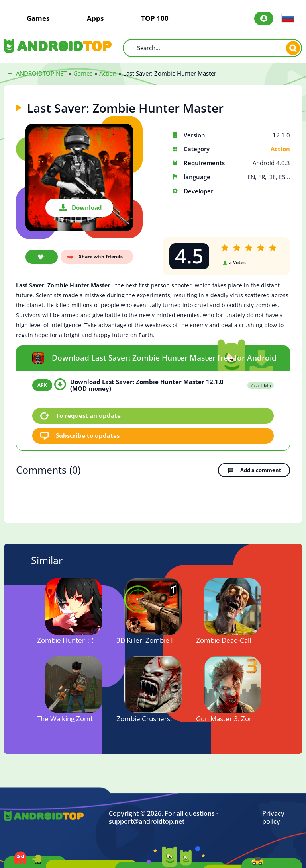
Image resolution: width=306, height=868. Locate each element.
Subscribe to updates (88, 435)
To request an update (89, 415)
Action (280, 149)
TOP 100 (155, 18)
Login (264, 19)
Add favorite (40, 257)
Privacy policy (273, 816)
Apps (95, 18)
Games (38, 18)
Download (87, 207)
